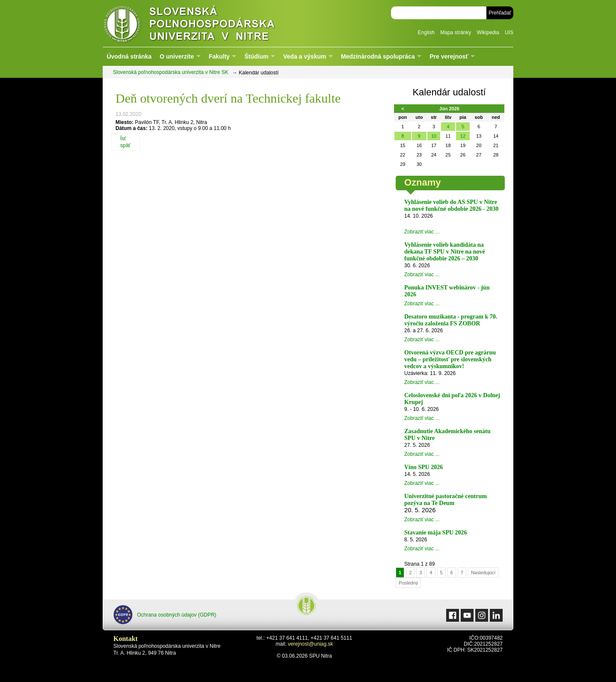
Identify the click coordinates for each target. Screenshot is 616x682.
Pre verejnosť (449, 56)
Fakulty (219, 56)
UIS (509, 32)
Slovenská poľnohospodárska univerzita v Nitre (207, 23)
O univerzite (177, 56)
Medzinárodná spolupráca (378, 56)
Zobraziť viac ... (422, 232)
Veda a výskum (305, 56)
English (426, 32)
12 (463, 136)
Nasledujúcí (483, 573)
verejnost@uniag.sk (311, 644)
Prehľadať (500, 13)
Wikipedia (488, 32)
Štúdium (256, 56)
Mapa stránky (456, 32)
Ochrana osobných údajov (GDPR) (165, 615)
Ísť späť (125, 142)
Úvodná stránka (129, 56)
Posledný (408, 583)
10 (434, 136)
